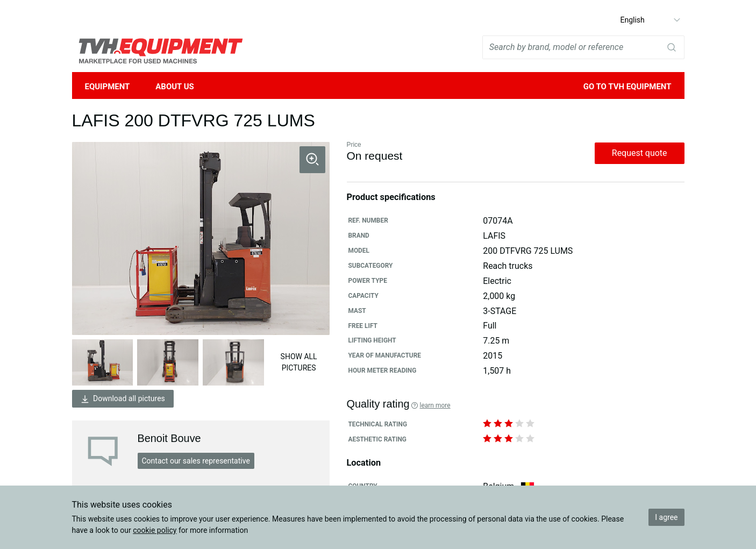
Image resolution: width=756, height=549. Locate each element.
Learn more (435, 405)
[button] (312, 160)
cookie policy (155, 530)
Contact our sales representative (196, 461)
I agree (666, 517)
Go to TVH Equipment (627, 87)
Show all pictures (299, 362)
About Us (175, 87)
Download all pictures (123, 399)
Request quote (640, 153)
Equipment (108, 87)
